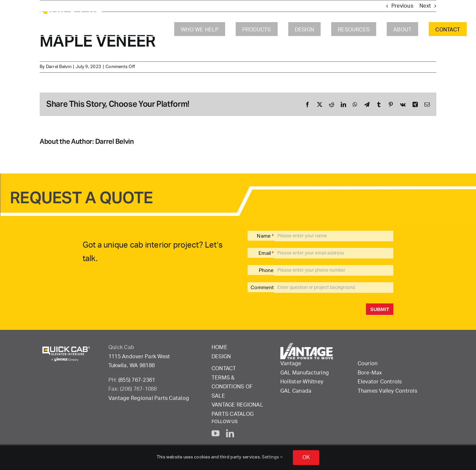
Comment (262, 288)
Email (266, 253)
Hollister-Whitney (302, 382)
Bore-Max (370, 373)
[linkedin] (230, 433)
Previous (402, 6)
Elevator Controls (380, 382)
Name (265, 236)
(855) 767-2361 (137, 380)
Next (425, 6)
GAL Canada (296, 391)
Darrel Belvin (59, 67)
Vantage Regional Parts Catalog (149, 398)
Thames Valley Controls (387, 391)
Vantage (291, 364)
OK (306, 457)
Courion (368, 364)
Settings (272, 457)
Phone (266, 271)
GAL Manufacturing (305, 373)
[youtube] (216, 433)
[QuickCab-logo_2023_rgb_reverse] (73, 9)
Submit (380, 309)
